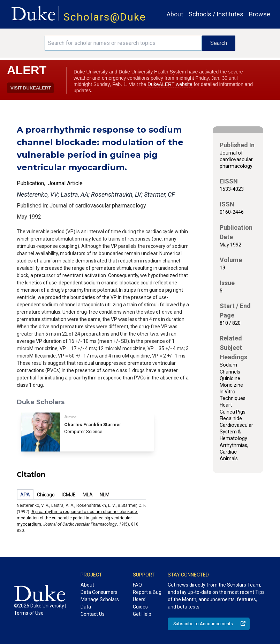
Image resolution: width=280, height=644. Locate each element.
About (175, 14)
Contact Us (93, 614)
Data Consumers (99, 592)
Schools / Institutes (216, 14)
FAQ (137, 585)
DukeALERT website (170, 84)
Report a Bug (147, 592)
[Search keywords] (123, 43)
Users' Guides (140, 603)
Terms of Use (29, 613)
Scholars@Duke (105, 17)
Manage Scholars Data (100, 603)
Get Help (142, 614)
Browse (260, 14)
